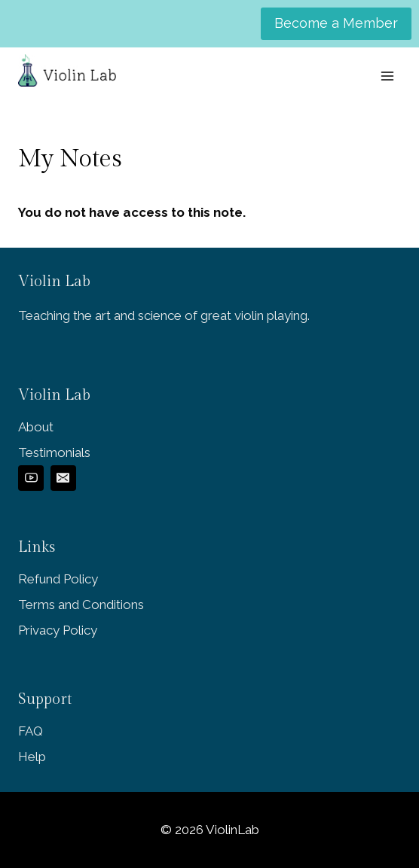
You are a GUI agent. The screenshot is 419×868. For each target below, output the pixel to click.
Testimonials (54, 452)
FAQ (31, 731)
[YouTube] (31, 478)
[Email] (63, 478)
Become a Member (336, 23)
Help (32, 757)
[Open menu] (387, 76)
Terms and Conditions (81, 605)
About (36, 427)
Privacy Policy (58, 630)
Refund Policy (58, 579)
